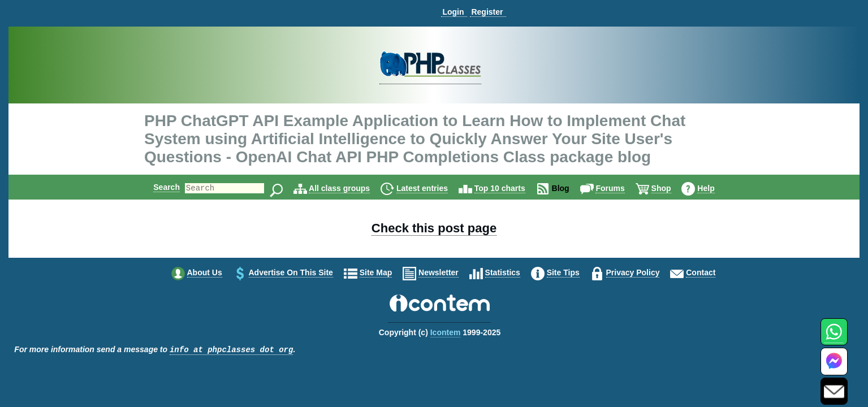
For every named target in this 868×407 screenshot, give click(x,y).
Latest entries (432, 188)
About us (205, 272)
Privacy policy (633, 272)
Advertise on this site (291, 272)
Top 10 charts (509, 188)
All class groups (349, 188)
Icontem (446, 332)
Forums (619, 188)
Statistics (503, 272)
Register (487, 12)
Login (453, 12)
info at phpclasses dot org (231, 350)
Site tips (563, 272)
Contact (701, 272)
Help (715, 188)
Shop (671, 188)
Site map (376, 272)
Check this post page (434, 228)
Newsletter (439, 272)
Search (157, 187)
